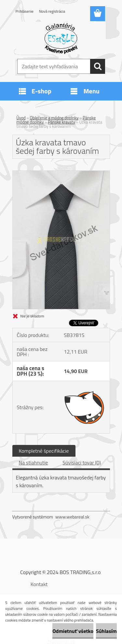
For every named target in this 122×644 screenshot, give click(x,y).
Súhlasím (106, 631)
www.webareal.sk (72, 517)
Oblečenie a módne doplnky (54, 118)
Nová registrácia (52, 11)
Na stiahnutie (34, 463)
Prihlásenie (25, 11)
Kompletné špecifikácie (44, 451)
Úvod (21, 118)
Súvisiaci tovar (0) (81, 463)
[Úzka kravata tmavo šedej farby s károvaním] (61, 173)
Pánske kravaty (61, 122)
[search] (98, 66)
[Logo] (61, 38)
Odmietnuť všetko (73, 631)
